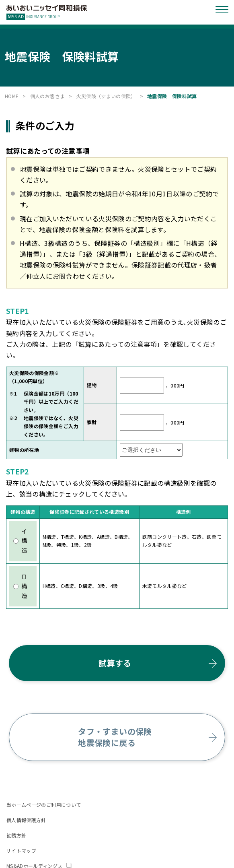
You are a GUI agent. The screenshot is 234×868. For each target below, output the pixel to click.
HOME (12, 96)
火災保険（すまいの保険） (106, 96)
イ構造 (20, 541)
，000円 (174, 385)
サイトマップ (21, 850)
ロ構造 (20, 586)
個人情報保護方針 (26, 820)
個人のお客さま (47, 96)
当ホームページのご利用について (44, 805)
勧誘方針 (16, 835)
